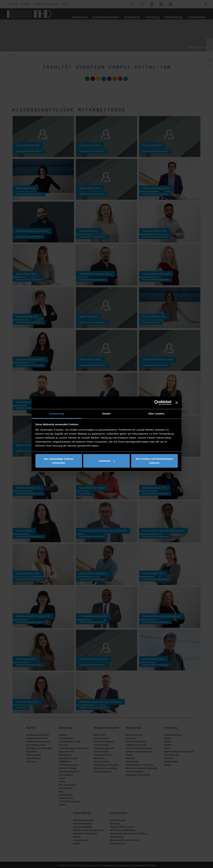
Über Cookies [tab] (156, 414)
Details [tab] (106, 414)
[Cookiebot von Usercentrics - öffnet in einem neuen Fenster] (157, 403)
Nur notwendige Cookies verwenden (59, 461)
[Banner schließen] (177, 403)
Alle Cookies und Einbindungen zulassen (154, 461)
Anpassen (107, 461)
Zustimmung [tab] (57, 414)
